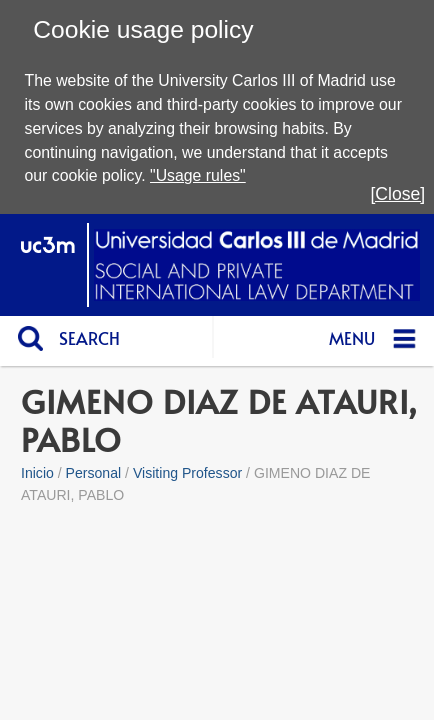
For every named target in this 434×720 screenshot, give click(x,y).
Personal (94, 473)
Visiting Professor (187, 473)
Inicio (37, 473)
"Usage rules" (198, 175)
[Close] (397, 194)
